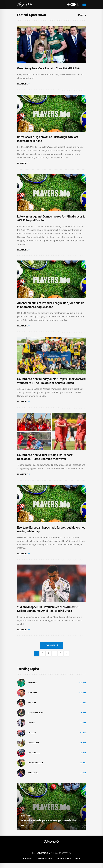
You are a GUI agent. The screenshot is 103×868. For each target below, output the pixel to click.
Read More (24, 84)
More (82, 15)
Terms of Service (44, 863)
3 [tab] (32, 830)
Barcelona (33, 747)
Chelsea (32, 737)
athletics (33, 777)
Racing (31, 727)
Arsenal (32, 707)
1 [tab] (23, 830)
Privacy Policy (64, 863)
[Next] (66, 658)
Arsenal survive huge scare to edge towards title (49, 825)
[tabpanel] (52, 811)
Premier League (36, 767)
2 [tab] (27, 830)
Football (33, 697)
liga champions (36, 717)
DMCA (78, 863)
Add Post (27, 863)
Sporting (33, 687)
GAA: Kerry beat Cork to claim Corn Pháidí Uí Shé (48, 69)
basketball (34, 757)
